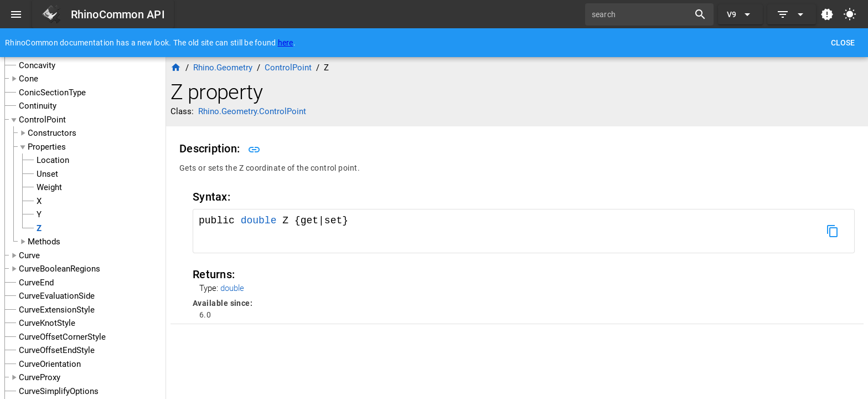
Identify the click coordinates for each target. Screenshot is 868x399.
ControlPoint (42, 120)
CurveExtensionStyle (57, 310)
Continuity (38, 106)
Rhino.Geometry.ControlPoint (252, 111)
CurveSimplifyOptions (59, 391)
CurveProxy (40, 377)
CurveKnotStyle (47, 323)
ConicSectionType (52, 93)
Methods (44, 242)
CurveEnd (36, 283)
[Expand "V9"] (740, 14)
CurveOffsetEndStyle (57, 350)
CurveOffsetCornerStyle (62, 337)
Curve (29, 255)
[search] (641, 14)
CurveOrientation (50, 364)
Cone (29, 79)
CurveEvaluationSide (57, 296)
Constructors (52, 133)
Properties (47, 147)
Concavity (37, 65)
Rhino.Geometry (223, 68)
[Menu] (16, 14)
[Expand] (792, 14)
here (286, 43)
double (259, 221)
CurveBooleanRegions (60, 269)
